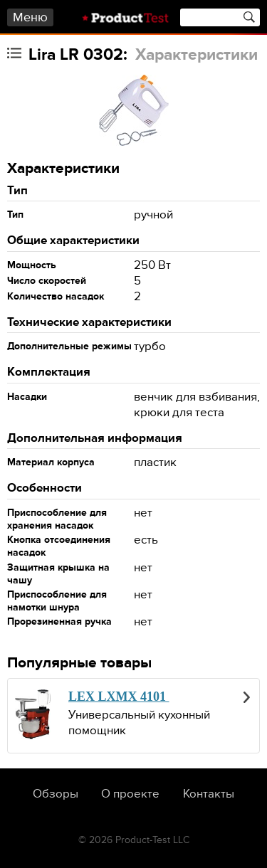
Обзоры (56, 794)
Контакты (209, 794)
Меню (30, 17)
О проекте (130, 794)
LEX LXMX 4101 (119, 697)
